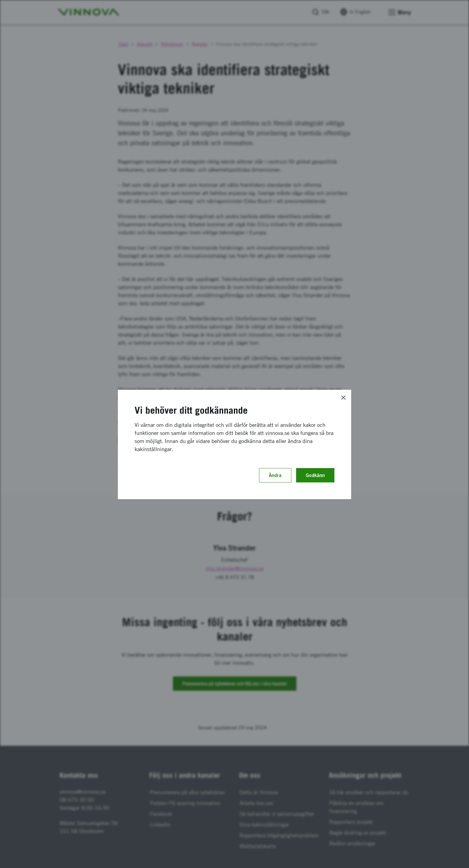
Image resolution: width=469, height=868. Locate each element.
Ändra (275, 475)
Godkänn (315, 475)
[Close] (343, 398)
